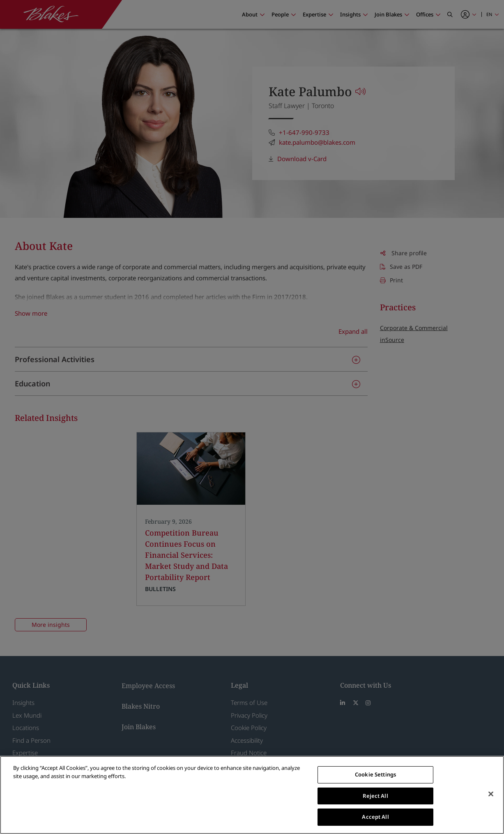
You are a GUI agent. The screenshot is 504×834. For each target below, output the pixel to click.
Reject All (375, 796)
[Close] (491, 794)
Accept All (375, 817)
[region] (252, 795)
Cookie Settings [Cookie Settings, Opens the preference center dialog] (375, 774)
